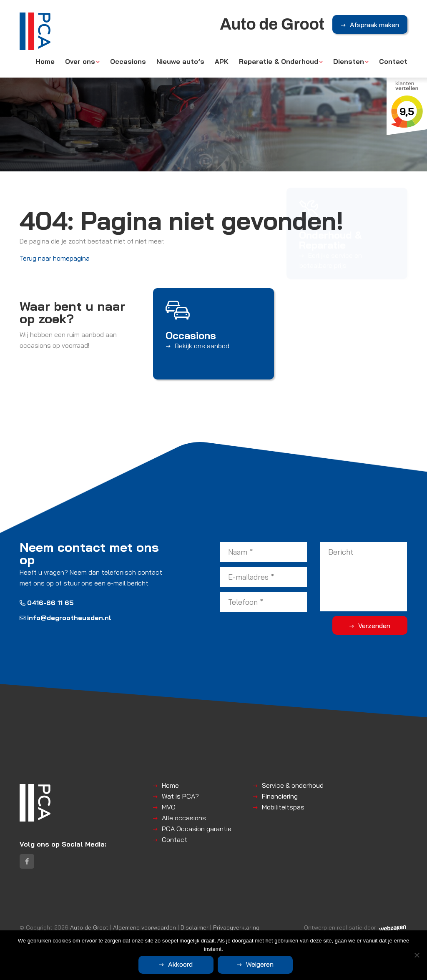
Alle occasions (184, 818)
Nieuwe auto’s (180, 61)
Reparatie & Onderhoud (279, 61)
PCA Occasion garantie (197, 829)
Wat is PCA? (180, 796)
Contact (393, 61)
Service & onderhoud (293, 785)
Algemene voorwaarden (144, 927)
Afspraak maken (374, 25)
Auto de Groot (89, 927)
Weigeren (260, 964)
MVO (169, 807)
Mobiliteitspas (283, 807)
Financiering (280, 796)
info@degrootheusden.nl (65, 618)
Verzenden (374, 626)
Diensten (349, 61)
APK (222, 61)
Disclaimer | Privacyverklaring (220, 927)
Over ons (80, 61)
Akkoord (180, 964)
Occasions (128, 61)
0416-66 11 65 (47, 603)
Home (45, 61)
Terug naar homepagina (55, 258)
